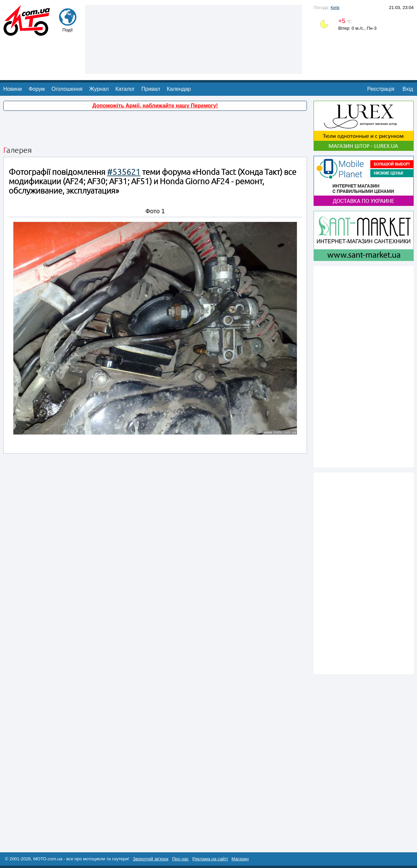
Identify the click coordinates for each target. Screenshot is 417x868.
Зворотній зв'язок (151, 859)
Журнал (99, 89)
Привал (151, 89)
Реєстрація (381, 89)
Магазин (240, 859)
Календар (179, 89)
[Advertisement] (194, 39)
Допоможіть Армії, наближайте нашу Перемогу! (155, 106)
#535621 (124, 172)
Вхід (408, 89)
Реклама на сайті (210, 859)
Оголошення (67, 89)
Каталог (125, 89)
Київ (335, 8)
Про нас (180, 859)
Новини (13, 89)
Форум (37, 89)
